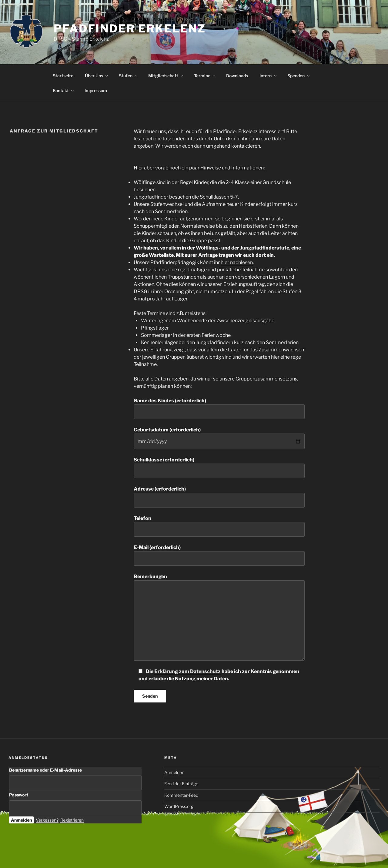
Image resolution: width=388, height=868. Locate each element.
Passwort (19, 795)
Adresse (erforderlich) (219, 497)
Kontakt (64, 90)
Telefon (219, 526)
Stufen (129, 76)
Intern (268, 76)
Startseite (63, 76)
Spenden (299, 76)
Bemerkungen (219, 617)
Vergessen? (47, 820)
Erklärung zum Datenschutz (187, 671)
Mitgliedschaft (166, 76)
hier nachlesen (237, 262)
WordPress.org (179, 806)
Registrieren (72, 820)
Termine (205, 76)
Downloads (237, 76)
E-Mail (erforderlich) (219, 555)
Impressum (96, 90)
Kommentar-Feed (181, 795)
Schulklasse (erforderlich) (219, 468)
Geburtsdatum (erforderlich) (219, 438)
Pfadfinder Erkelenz (130, 28)
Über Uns (97, 76)
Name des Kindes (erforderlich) (219, 408)
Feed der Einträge (181, 784)
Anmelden (174, 772)
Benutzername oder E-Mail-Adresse (45, 770)
